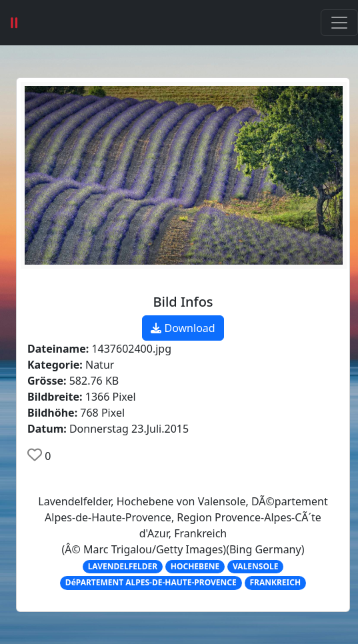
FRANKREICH (276, 582)
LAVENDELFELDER (123, 566)
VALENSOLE (255, 566)
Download (183, 328)
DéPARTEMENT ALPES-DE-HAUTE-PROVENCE (151, 582)
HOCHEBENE (195, 566)
